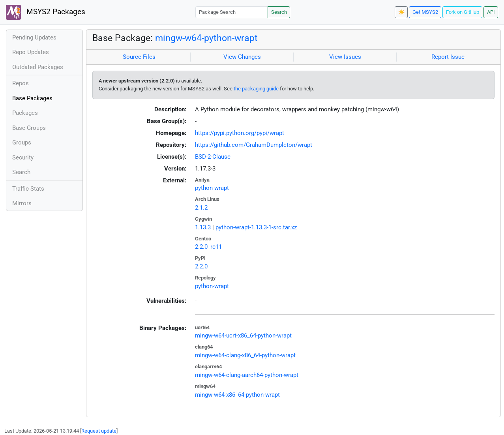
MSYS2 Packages (46, 12)
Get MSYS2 (425, 12)
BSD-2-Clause (213, 157)
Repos (21, 83)
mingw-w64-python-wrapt (206, 38)
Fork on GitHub (463, 12)
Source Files (139, 57)
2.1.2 (201, 208)
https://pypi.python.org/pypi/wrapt (240, 133)
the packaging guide (256, 89)
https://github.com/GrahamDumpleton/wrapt (254, 145)
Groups (22, 142)
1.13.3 (203, 227)
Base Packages (32, 98)
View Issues (345, 57)
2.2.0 (201, 266)
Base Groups (29, 128)
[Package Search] (232, 12)
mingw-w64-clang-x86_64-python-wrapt (245, 355)
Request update (99, 431)
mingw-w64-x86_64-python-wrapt (237, 395)
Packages (25, 113)
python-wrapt (212, 188)
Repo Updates (31, 52)
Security (23, 157)
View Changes (242, 57)
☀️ (401, 12)
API (491, 12)
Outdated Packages (38, 67)
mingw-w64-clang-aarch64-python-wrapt (247, 375)
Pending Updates (34, 37)
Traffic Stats (28, 189)
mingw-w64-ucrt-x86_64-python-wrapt (243, 336)
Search (279, 12)
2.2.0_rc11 (208, 247)
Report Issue (448, 57)
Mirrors (22, 203)
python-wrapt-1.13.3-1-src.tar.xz (256, 227)
